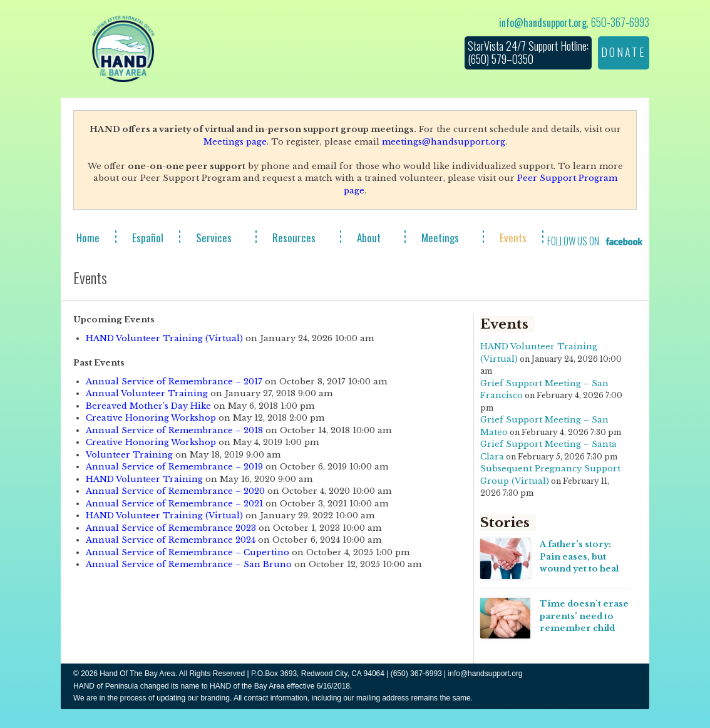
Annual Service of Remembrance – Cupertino (188, 552)
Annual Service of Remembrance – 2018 (174, 430)
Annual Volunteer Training (147, 393)
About (369, 238)
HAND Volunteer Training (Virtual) (164, 338)
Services (214, 238)
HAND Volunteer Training (144, 479)
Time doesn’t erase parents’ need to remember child (584, 616)
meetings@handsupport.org (444, 142)
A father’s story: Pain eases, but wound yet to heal (579, 556)
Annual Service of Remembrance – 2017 (174, 382)
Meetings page (235, 142)
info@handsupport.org (543, 23)
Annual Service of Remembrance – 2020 (175, 491)
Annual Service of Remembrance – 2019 (174, 467)
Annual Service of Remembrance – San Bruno (189, 564)
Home (88, 238)
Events (513, 238)
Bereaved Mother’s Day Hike (148, 406)
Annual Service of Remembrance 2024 (171, 540)
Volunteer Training (129, 455)
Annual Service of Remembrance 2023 (171, 528)
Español (148, 238)
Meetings (440, 238)
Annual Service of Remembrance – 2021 (174, 504)
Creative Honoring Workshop (151, 418)
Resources (294, 238)
